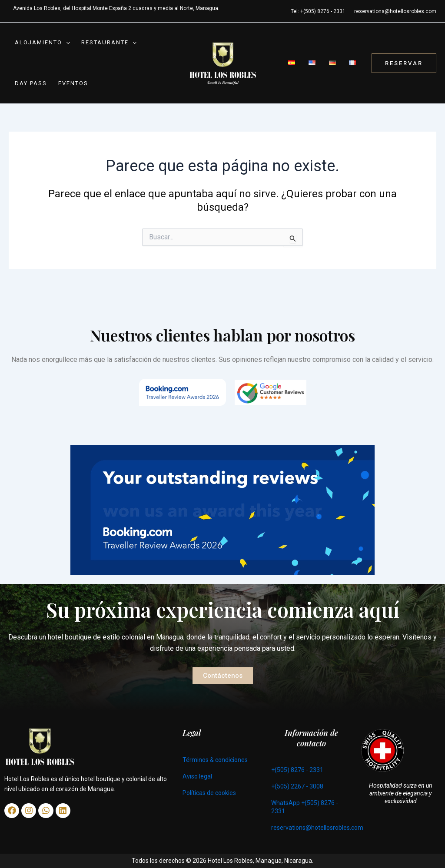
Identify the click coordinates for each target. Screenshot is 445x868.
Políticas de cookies (209, 793)
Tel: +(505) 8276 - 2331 (318, 11)
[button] (64, 44)
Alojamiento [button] (41, 44)
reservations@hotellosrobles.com (395, 11)
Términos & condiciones (215, 760)
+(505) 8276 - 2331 (297, 770)
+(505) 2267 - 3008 (297, 786)
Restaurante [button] (105, 44)
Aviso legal (197, 776)
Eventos (69, 88)
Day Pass (29, 88)
